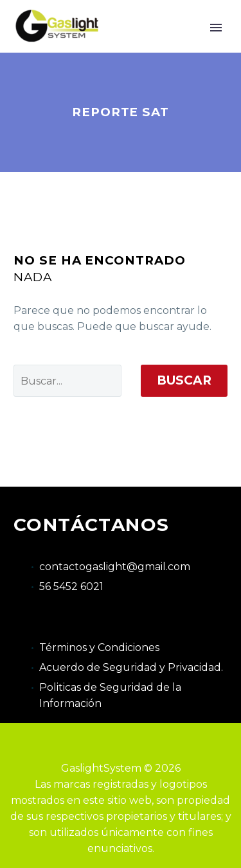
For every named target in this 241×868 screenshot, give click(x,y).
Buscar (184, 380)
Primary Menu (216, 28)
